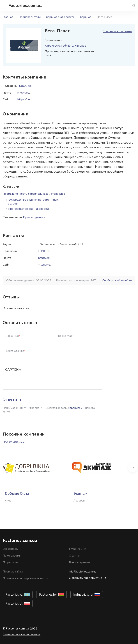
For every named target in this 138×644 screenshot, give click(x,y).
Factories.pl (14, 603)
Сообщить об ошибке (117, 281)
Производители (30, 17)
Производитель (34, 217)
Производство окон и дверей (28, 209)
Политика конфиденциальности (25, 578)
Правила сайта (13, 572)
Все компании (14, 442)
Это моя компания (118, 31)
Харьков (86, 17)
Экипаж (80, 494)
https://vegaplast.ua (50, 265)
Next (133, 468)
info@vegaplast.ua (49, 258)
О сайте (74, 556)
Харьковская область (60, 17)
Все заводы (11, 549)
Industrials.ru (83, 595)
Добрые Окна (17, 494)
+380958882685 (49, 251)
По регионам (12, 562)
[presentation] (33, 380)
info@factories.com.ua (83, 572)
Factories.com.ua (25, 6)
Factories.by (48, 595)
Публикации (78, 549)
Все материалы (79, 562)
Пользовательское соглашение (22, 634)
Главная (8, 17)
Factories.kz (14, 595)
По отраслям (11, 556)
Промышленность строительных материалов (34, 194)
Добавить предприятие (86, 578)
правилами (77, 408)
